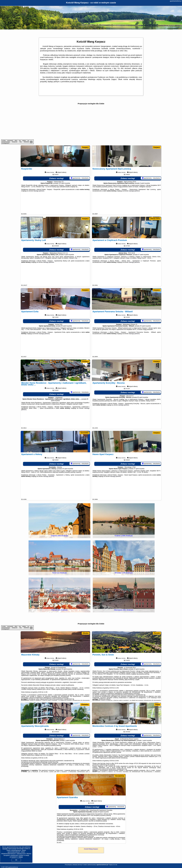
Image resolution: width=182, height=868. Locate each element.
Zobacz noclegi (56, 192)
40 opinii (143, 339)
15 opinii (136, 682)
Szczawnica (120, 776)
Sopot (158, 704)
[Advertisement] (91, 122)
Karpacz (85, 147)
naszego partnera (39, 204)
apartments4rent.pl (176, 1)
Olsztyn (86, 633)
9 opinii (142, 197)
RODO (21, 857)
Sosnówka (85, 433)
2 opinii (67, 754)
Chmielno (85, 704)
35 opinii (65, 482)
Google (5, 849)
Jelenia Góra (155, 219)
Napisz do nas (113, 865)
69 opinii (64, 339)
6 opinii (66, 268)
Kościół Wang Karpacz (91, 849)
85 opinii (140, 411)
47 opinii (141, 268)
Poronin (157, 633)
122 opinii (62, 197)
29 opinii (101, 825)
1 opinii (144, 754)
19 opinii (64, 682)
